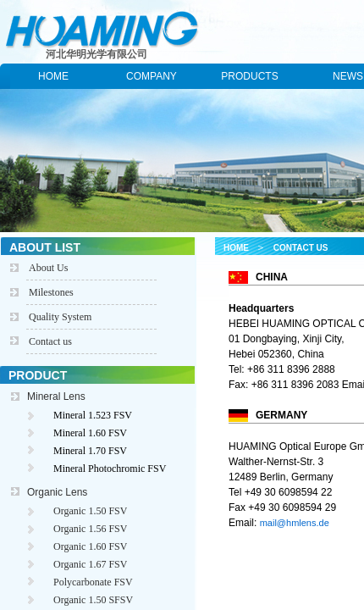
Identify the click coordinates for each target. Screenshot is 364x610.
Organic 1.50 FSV (90, 511)
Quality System (60, 317)
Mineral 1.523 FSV (93, 415)
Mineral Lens (56, 396)
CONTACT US (301, 248)
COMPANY (152, 76)
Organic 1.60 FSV (90, 546)
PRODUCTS (249, 76)
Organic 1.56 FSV (90, 529)
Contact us (50, 341)
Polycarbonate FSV (93, 582)
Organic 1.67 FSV (90, 564)
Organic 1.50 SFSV (93, 600)
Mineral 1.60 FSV (90, 433)
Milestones (51, 292)
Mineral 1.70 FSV (90, 451)
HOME (53, 76)
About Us (48, 268)
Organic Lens (57, 492)
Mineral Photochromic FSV (110, 469)
